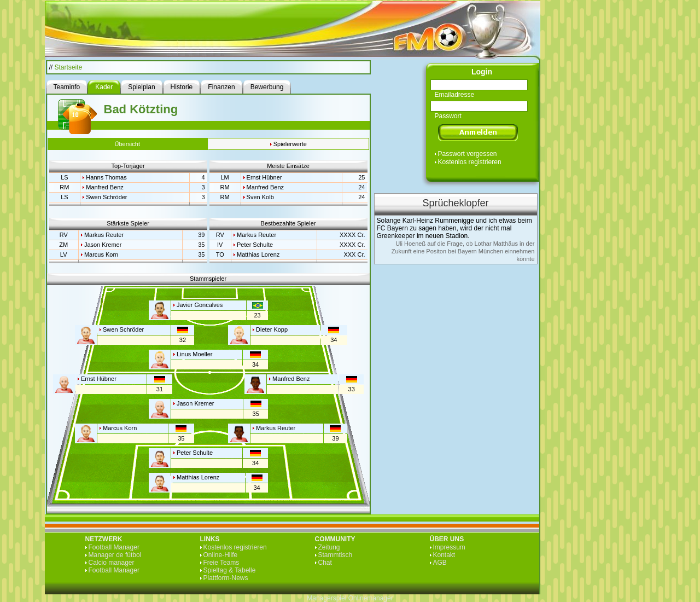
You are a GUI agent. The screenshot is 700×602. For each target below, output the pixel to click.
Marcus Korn (101, 254)
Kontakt (444, 555)
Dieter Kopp (272, 329)
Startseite (69, 67)
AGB (440, 563)
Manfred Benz (104, 187)
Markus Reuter (104, 235)
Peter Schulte (255, 245)
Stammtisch (336, 555)
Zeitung (329, 547)
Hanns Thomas (106, 177)
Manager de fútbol (115, 555)
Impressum (449, 547)
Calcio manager (112, 563)
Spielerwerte (290, 144)
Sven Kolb (260, 197)
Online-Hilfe (221, 555)
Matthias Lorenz (258, 254)
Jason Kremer (103, 245)
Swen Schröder (106, 197)
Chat (325, 563)
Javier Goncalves (200, 305)
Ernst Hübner (264, 177)
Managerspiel (326, 598)
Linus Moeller (194, 354)
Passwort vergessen (468, 154)
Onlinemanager (371, 598)
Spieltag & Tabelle (230, 570)
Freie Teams (221, 563)
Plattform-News (226, 578)
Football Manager (114, 547)
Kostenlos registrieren (470, 162)
